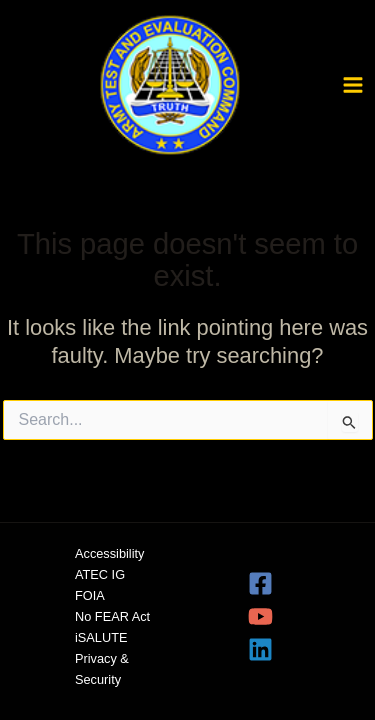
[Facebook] (284, 583)
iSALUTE (101, 637)
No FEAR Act (112, 616)
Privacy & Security (102, 669)
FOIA (90, 595)
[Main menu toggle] (353, 85)
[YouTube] (284, 616)
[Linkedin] (284, 649)
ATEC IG (100, 574)
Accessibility (109, 553)
